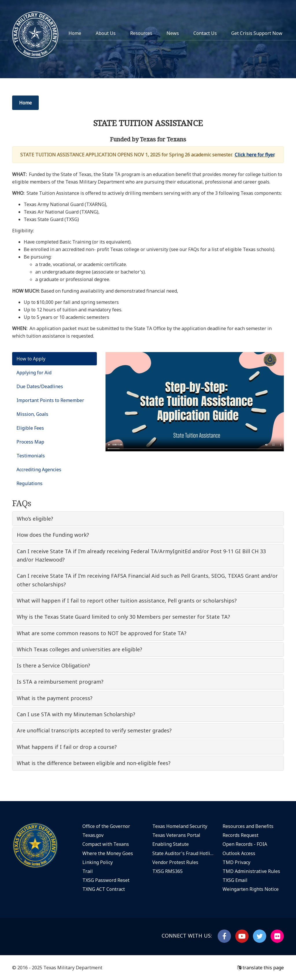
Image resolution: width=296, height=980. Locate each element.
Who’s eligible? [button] (35, 519)
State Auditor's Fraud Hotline (183, 853)
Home (75, 33)
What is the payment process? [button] (55, 698)
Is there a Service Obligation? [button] (53, 665)
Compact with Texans (106, 844)
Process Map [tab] (30, 442)
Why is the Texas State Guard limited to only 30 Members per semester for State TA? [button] (123, 617)
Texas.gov (93, 835)
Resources (141, 33)
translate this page (261, 968)
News (173, 33)
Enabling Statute (171, 844)
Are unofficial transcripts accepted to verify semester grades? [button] (94, 730)
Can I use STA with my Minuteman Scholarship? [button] (76, 714)
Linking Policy (98, 862)
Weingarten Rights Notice (251, 889)
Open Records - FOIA (245, 844)
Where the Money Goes (108, 853)
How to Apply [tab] (31, 359)
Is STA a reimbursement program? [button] (60, 682)
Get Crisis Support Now (257, 33)
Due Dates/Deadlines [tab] (40, 386)
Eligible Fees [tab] (30, 428)
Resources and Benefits (248, 826)
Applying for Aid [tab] (34, 373)
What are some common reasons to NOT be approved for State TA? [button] (102, 633)
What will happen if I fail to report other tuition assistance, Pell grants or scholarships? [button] (127, 601)
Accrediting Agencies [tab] (39, 470)
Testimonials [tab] (31, 456)
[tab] (148, 519)
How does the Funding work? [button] (53, 535)
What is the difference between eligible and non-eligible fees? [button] (94, 763)
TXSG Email (235, 880)
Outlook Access (239, 853)
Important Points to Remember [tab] (50, 400)
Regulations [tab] (29, 483)
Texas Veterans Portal (176, 835)
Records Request (240, 835)
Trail (88, 871)
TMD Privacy (236, 862)
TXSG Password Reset (106, 880)
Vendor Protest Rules (175, 862)
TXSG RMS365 (168, 871)
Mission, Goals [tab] (32, 414)
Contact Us (205, 33)
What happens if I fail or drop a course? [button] (67, 747)
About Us (106, 33)
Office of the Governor (106, 826)
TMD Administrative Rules (251, 871)
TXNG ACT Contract (104, 889)
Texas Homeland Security (180, 826)
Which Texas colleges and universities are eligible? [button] (79, 649)
